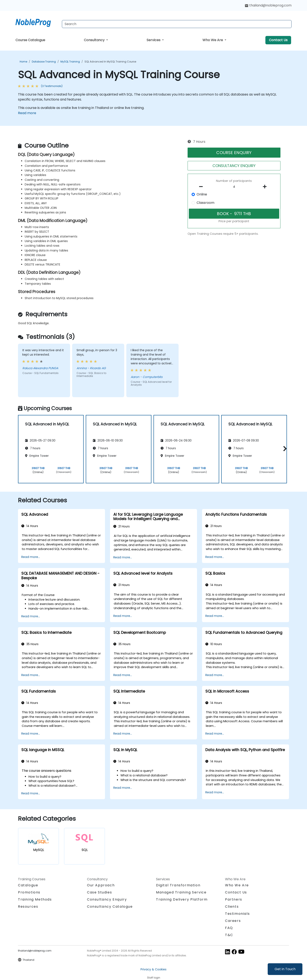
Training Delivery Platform (182, 899)
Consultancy (95, 40)
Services (154, 40)
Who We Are (213, 40)
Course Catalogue (30, 40)
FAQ (229, 928)
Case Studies (99, 892)
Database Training (44, 62)
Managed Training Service (181, 892)
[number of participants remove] (202, 187)
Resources (28, 907)
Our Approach (101, 885)
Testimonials (237, 914)
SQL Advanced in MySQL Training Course (110, 62)
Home (23, 62)
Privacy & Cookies (153, 969)
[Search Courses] (177, 24)
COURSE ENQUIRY (234, 153)
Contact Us (278, 40)
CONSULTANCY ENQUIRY (234, 166)
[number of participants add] (266, 187)
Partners (234, 899)
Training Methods (35, 899)
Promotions (29, 892)
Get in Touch (285, 969)
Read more (27, 113)
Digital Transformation (178, 885)
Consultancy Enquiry (107, 900)
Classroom (205, 203)
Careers (233, 921)
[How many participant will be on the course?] (234, 187)
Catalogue (28, 885)
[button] (284, 449)
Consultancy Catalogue (110, 907)
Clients (232, 907)
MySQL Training (70, 62)
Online (202, 194)
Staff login (154, 978)
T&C (229, 935)
